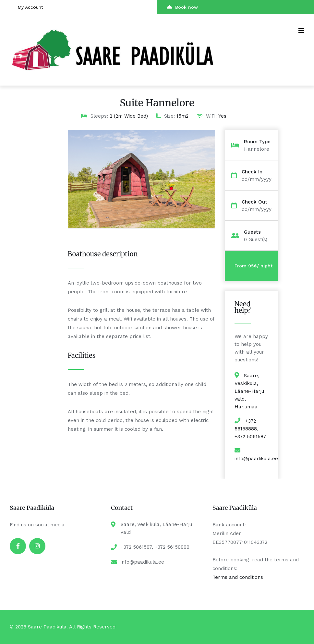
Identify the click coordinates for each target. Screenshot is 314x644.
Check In (252, 172)
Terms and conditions (238, 577)
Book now (182, 7)
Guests (252, 232)
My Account (30, 7)
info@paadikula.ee (256, 459)
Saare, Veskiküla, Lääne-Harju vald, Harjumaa (249, 391)
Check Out (254, 202)
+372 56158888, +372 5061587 (250, 429)
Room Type (257, 142)
